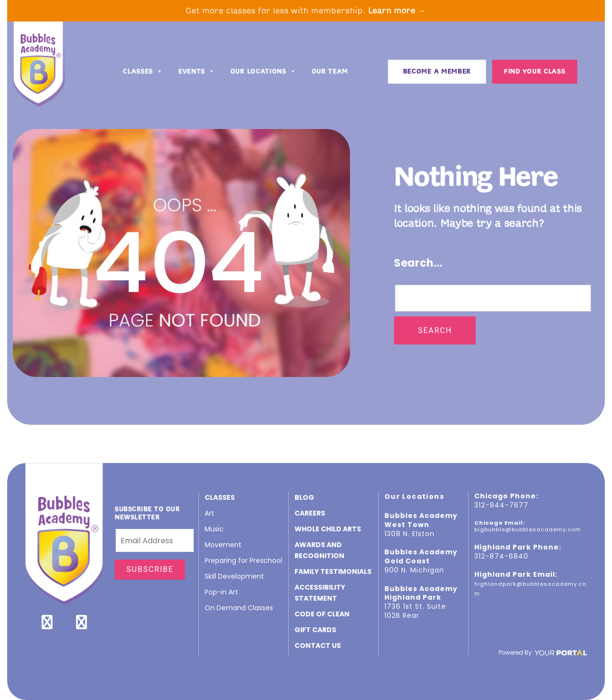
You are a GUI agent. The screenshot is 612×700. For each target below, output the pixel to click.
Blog (304, 497)
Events (197, 73)
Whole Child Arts (328, 529)
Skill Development (234, 576)
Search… (418, 263)
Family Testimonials (333, 571)
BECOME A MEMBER (437, 72)
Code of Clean (322, 614)
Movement (223, 545)
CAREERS (310, 513)
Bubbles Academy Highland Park (421, 593)
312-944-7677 (501, 505)
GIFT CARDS (315, 630)
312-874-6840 (501, 556)
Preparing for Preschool (243, 560)
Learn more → (397, 11)
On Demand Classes (239, 608)
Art (209, 513)
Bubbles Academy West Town (421, 520)
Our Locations (263, 73)
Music (214, 529)
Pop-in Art (221, 592)
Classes (143, 73)
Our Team (330, 72)
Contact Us (318, 646)
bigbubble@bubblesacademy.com (528, 529)
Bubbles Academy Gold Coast (421, 556)
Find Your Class (535, 72)
